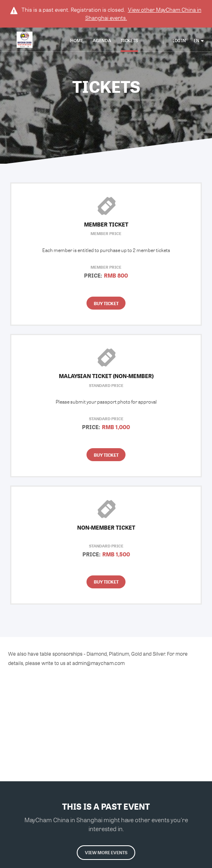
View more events (106, 852)
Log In (179, 41)
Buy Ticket (106, 303)
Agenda (102, 40)
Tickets (129, 40)
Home (77, 40)
